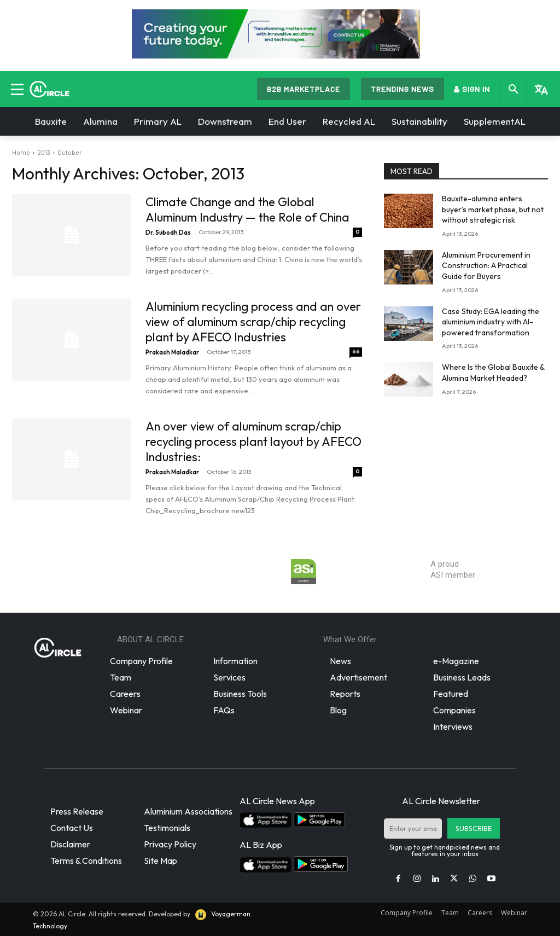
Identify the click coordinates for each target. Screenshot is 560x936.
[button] (514, 90)
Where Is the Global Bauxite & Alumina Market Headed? (493, 373)
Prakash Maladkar (172, 352)
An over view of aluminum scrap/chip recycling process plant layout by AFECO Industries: (253, 441)
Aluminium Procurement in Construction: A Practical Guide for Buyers (486, 266)
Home (21, 152)
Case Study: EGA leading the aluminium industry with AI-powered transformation (491, 322)
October (70, 152)
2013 (44, 152)
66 (356, 351)
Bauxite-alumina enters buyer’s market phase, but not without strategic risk (493, 209)
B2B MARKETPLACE (304, 89)
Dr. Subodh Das (168, 232)
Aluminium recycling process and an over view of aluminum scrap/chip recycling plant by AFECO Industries (253, 322)
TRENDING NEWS (402, 89)
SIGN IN (472, 89)
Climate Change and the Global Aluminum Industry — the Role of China (247, 210)
